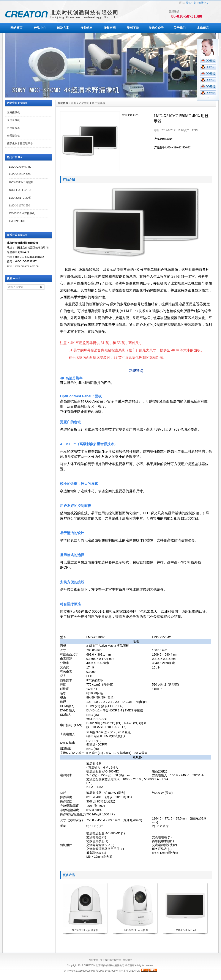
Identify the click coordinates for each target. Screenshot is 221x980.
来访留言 (203, 28)
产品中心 (40, 28)
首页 (73, 103)
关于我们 (180, 28)
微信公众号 (156, 28)
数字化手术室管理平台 (20, 143)
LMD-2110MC (17, 221)
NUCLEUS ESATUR (21, 190)
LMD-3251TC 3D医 (20, 198)
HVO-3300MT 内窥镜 (21, 182)
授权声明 (110, 28)
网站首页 (16, 28)
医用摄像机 (13, 112)
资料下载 (133, 28)
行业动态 (86, 28)
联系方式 (116, 960)
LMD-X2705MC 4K (20, 167)
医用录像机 (13, 120)
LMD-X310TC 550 (20, 206)
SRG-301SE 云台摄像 (135, 930)
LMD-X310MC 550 (20, 175)
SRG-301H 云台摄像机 (85, 930)
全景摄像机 (13, 136)
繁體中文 (204, 3)
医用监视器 (13, 128)
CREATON (134, 971)
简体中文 (191, 3)
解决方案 (63, 28)
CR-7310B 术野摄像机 (22, 213)
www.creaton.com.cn (27, 266)
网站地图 (128, 960)
